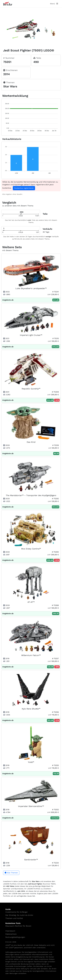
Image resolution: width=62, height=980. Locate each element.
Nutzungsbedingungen (15, 937)
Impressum (10, 931)
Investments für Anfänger (17, 912)
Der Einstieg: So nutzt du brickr (19, 915)
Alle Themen (11, 873)
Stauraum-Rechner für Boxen (18, 926)
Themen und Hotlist (14, 918)
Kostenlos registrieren (24, 188)
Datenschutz (11, 934)
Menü (54, 4)
